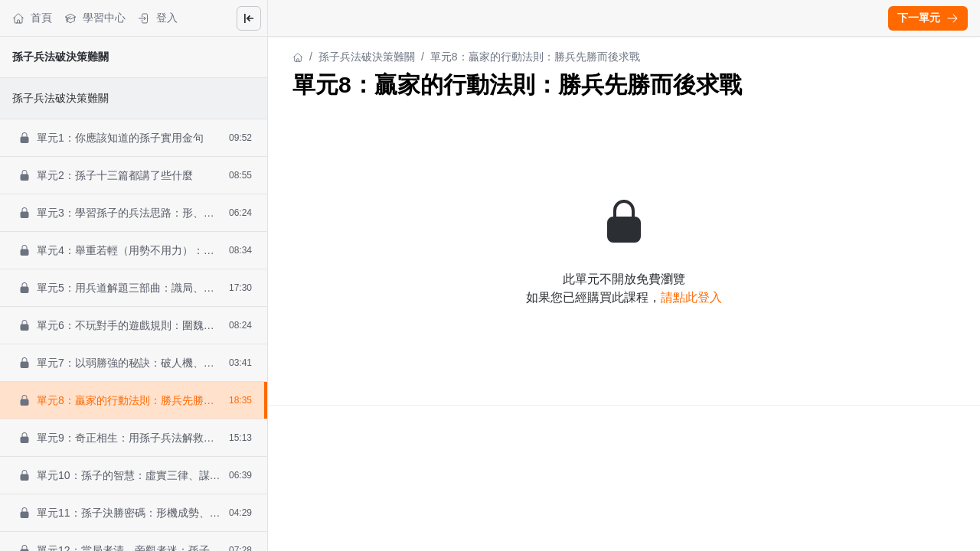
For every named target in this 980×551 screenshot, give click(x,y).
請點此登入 (691, 297)
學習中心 (95, 18)
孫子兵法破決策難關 (60, 57)
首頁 (32, 18)
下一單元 (928, 18)
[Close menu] (249, 18)
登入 (158, 18)
